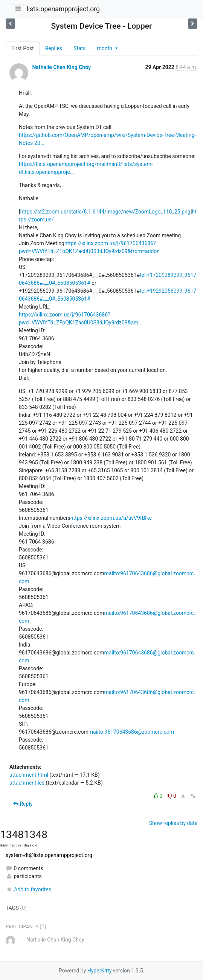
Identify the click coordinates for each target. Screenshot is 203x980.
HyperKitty (100, 971)
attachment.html (29, 775)
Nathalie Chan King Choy (61, 67)
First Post (23, 48)
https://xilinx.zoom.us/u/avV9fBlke (111, 518)
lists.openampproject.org (63, 9)
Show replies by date (173, 823)
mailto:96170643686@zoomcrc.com (131, 732)
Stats (79, 48)
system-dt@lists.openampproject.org (49, 855)
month (105, 48)
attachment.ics (27, 783)
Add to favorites (28, 889)
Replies (54, 48)
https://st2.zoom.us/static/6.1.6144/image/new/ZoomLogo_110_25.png (105, 212)
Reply (23, 804)
